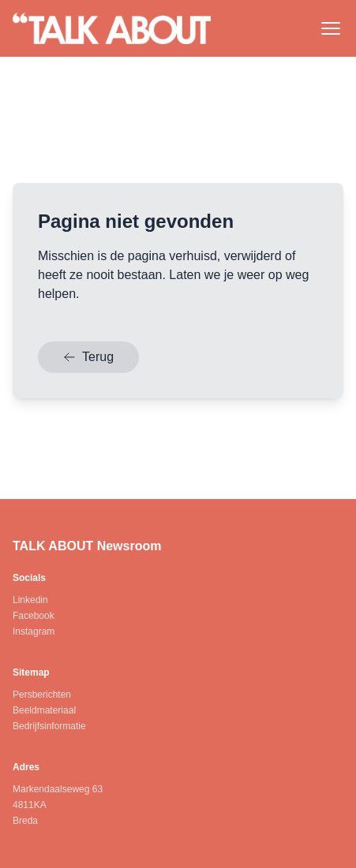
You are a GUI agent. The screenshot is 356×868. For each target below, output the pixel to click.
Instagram (34, 631)
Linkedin (30, 600)
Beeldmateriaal (44, 710)
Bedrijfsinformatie (49, 726)
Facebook (34, 616)
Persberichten (42, 695)
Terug (88, 357)
